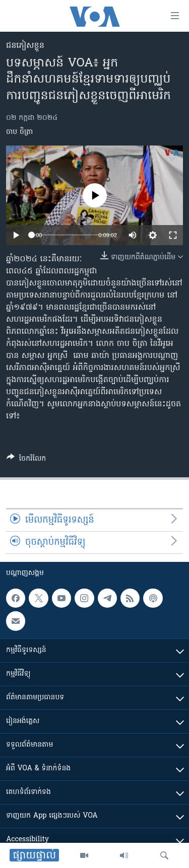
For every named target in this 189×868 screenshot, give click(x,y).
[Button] (26, 460)
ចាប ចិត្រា (19, 132)
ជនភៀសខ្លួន (25, 46)
